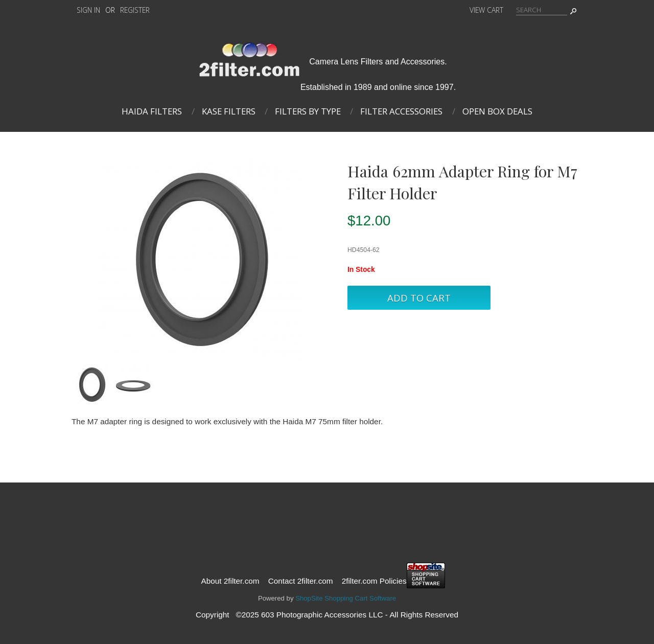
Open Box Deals (497, 111)
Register (135, 10)
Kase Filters (229, 111)
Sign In (88, 10)
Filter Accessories (401, 111)
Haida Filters (152, 111)
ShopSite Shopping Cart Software (346, 598)
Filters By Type (308, 111)
